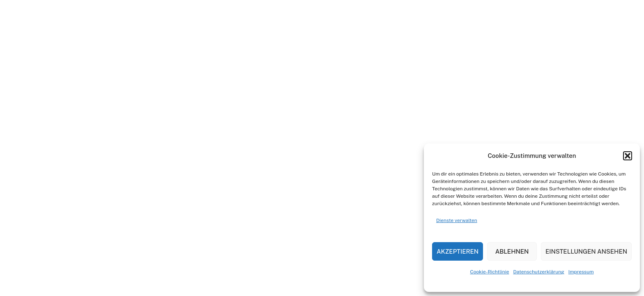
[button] (628, 156)
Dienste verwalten (457, 220)
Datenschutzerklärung (539, 272)
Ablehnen (512, 251)
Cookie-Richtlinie (489, 272)
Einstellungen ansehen (586, 251)
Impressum (581, 272)
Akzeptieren (458, 251)
